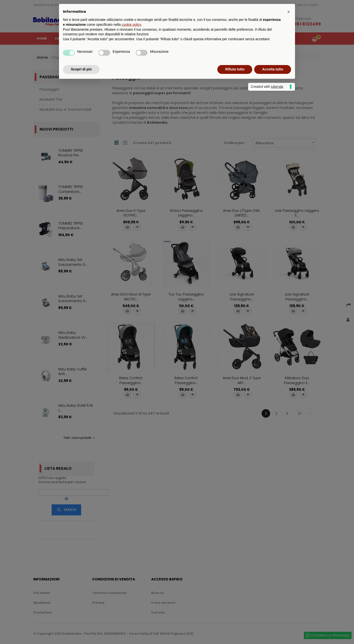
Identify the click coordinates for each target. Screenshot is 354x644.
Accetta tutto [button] (273, 69)
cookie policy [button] (131, 25)
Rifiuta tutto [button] (235, 69)
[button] (289, 12)
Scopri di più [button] (81, 69)
